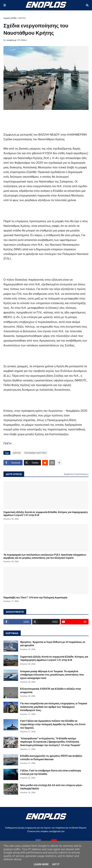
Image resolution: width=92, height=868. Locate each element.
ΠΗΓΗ (7, 443)
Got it (56, 864)
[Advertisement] (44, 121)
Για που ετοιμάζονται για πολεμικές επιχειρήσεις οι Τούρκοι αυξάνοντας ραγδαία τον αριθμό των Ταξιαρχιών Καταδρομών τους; (54, 707)
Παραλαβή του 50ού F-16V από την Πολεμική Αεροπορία (35, 597)
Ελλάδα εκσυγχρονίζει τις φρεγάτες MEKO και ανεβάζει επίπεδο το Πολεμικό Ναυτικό (51, 758)
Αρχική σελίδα (10, 18)
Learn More (41, 864)
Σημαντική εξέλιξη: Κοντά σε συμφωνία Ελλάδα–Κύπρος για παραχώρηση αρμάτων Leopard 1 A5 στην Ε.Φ (46, 514)
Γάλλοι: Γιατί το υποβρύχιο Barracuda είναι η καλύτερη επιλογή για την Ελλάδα (51, 772)
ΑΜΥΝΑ (22, 18)
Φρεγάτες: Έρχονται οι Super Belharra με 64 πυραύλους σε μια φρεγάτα (53, 644)
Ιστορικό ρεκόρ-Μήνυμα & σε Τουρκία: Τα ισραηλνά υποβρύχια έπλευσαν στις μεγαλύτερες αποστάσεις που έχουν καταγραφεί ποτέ (52, 675)
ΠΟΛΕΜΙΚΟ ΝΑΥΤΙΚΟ (35, 453)
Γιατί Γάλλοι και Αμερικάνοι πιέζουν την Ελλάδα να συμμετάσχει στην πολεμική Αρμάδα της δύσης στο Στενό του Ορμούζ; (53, 724)
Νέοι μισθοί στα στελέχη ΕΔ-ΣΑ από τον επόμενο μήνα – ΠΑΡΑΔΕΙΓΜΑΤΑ (52, 787)
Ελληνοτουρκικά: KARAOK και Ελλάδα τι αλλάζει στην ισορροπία (51, 690)
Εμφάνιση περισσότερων (76, 474)
